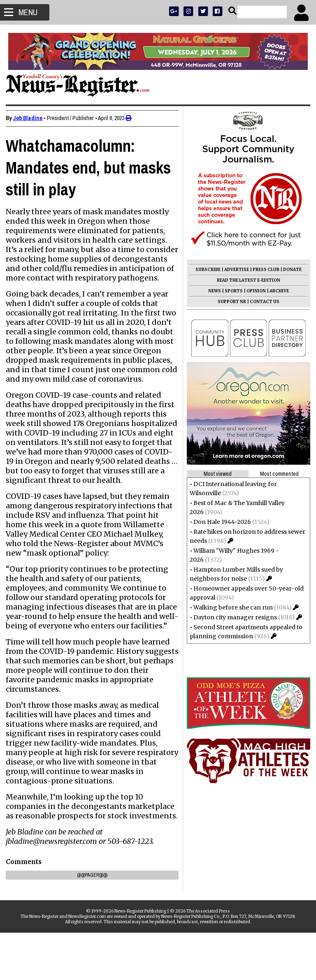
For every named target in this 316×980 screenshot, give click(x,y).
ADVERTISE (234, 270)
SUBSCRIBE (206, 270)
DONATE (290, 270)
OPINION (254, 291)
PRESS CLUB (264, 270)
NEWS (212, 291)
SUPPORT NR (229, 302)
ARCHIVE (277, 291)
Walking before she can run (231, 607)
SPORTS (231, 291)
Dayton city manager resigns (233, 617)
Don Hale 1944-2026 (220, 522)
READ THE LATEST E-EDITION (246, 280)
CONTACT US (262, 302)
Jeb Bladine (30, 118)
